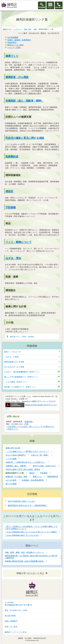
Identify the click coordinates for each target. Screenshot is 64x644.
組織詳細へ (29, 422)
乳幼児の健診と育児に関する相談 (25, 138)
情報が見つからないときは (30, 573)
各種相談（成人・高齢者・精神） (25, 101)
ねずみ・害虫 (13, 258)
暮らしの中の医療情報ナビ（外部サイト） (21, 377)
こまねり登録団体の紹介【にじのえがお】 (22, 535)
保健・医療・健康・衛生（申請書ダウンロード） (25, 552)
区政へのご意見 (11, 627)
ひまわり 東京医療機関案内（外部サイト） (22, 372)
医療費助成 (12, 156)
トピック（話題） (15, 47)
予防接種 (11, 207)
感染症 (9, 191)
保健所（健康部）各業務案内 (19, 40)
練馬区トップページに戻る (16, 632)
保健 (35, 29)
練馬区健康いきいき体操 (14, 362)
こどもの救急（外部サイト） (16, 382)
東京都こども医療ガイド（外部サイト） (21, 387)
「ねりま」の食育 (11, 357)
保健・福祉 (28, 29)
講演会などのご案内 (15, 45)
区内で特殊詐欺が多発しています (21, 501)
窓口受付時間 (10, 616)
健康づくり (12, 56)
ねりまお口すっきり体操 (14, 367)
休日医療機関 (13, 37)
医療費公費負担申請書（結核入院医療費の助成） (25, 561)
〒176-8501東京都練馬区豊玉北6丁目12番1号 (18, 604)
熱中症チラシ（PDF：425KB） (23, 337)
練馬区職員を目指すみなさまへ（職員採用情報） (28, 505)
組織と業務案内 (11, 621)
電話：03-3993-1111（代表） (17, 610)
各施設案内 (12, 42)
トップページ (17, 29)
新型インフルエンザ (12, 352)
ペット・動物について (19, 242)
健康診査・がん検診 (17, 77)
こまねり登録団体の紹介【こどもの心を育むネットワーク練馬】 (31, 532)
